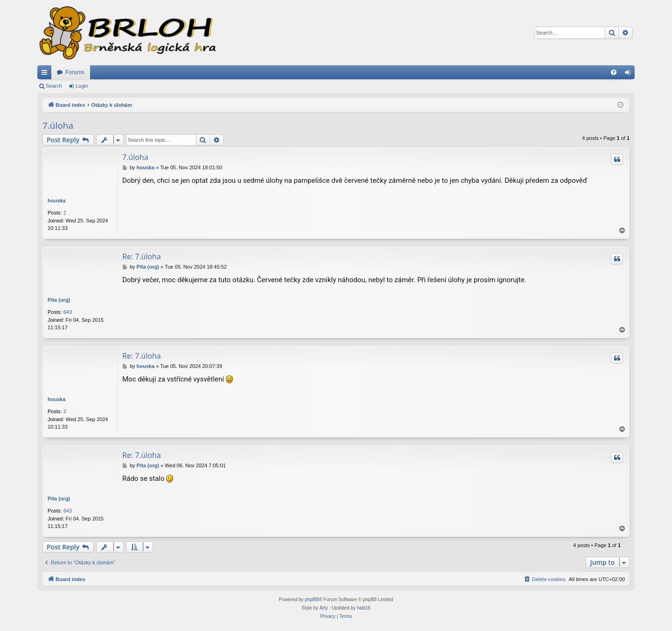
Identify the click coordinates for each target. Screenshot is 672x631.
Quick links (46, 74)
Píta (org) (59, 300)
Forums (75, 72)
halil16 (364, 608)
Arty (324, 608)
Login (82, 86)
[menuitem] (614, 72)
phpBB (312, 600)
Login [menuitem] (630, 74)
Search (54, 86)
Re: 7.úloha (142, 257)
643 (68, 312)
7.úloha (58, 125)
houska (57, 201)
